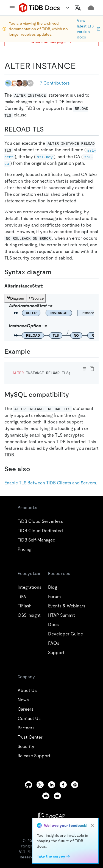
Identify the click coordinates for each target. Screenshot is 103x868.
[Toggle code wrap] (84, 369)
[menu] (12, 8)
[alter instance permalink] (80, 66)
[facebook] (63, 785)
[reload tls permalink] (48, 129)
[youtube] (57, 796)
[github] (29, 785)
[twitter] (40, 785)
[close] (92, 825)
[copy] (92, 369)
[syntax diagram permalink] (56, 272)
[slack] (75, 785)
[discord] (46, 796)
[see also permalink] (35, 469)
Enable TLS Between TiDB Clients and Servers (50, 483)
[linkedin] (52, 785)
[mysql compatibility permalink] (73, 395)
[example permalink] (35, 351)
